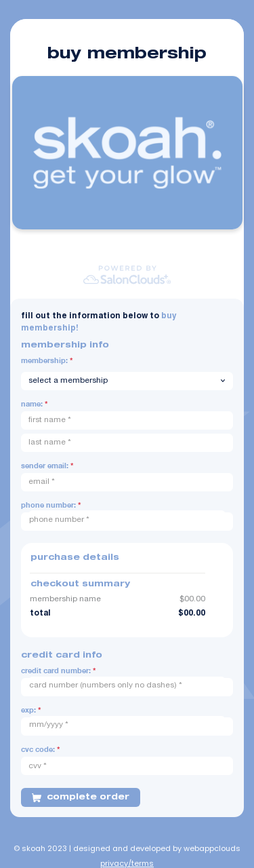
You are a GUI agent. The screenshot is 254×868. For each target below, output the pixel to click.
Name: (34, 403)
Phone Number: (51, 505)
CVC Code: (40, 749)
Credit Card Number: (58, 670)
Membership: (47, 360)
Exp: (31, 710)
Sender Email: (47, 465)
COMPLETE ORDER (81, 797)
